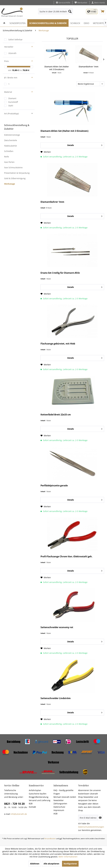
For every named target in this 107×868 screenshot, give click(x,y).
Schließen (9, 151)
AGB (55, 814)
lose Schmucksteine (13, 167)
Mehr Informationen (68, 857)
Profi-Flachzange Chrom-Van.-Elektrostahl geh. (67, 557)
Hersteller (9, 47)
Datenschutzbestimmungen (91, 827)
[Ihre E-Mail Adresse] (88, 818)
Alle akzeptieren (51, 864)
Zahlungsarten (60, 804)
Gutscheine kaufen (38, 794)
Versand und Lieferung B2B (40, 802)
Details (85, 145)
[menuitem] (81, 3)
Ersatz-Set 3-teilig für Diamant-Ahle (60, 273)
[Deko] (87, 23)
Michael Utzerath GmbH (65, 797)
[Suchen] (70, 11)
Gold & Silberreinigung (15, 178)
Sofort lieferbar (15, 40)
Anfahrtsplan (35, 790)
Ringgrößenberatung (39, 797)
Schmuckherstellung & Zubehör (17, 127)
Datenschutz (59, 807)
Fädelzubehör (11, 146)
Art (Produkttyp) (11, 114)
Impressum (59, 810)
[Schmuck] (75, 23)
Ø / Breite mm (11, 78)
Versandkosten (50, 839)
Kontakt (32, 807)
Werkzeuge (10, 184)
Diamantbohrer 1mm (89, 67)
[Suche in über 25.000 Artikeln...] (56, 11)
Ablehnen (35, 864)
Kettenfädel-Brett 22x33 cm (56, 415)
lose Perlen (9, 162)
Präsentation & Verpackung (17, 173)
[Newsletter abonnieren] (100, 818)
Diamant (12, 98)
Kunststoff (13, 102)
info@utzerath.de (19, 814)
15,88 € (16, 70)
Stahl (11, 106)
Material (8, 92)
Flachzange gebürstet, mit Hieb (58, 344)
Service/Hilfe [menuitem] (63, 3)
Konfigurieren (70, 864)
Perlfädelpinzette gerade (54, 486)
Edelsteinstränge (12, 135)
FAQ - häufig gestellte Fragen (63, 792)
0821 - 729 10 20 (14, 804)
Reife (7, 157)
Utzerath (12, 53)
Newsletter (59, 800)
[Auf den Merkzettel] (46, 152)
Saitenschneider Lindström (56, 698)
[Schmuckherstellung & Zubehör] (48, 23)
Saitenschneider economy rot (57, 627)
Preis (6, 61)
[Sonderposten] (17, 23)
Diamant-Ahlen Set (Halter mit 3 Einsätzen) (57, 68)
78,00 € (26, 70)
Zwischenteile (11, 140)
